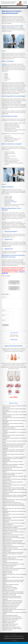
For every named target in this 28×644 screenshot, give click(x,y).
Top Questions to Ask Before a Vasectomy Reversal (14, 450)
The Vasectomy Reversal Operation (10, 563)
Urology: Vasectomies (7, 586)
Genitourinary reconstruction (11, 202)
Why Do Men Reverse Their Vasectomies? (12, 617)
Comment (4, 297)
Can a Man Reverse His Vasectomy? (10, 570)
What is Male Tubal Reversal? (9, 626)
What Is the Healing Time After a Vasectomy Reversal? (14, 557)
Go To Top (14, 634)
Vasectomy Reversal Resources (9, 558)
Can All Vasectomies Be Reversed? (10, 615)
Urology (9, 276)
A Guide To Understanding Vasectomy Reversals (13, 552)
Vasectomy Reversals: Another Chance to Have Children (14, 282)
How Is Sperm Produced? (8, 567)
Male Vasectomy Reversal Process (10, 607)
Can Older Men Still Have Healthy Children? (12, 629)
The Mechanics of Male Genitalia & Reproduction (13, 593)
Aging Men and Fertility (7, 573)
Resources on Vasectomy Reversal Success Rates (13, 564)
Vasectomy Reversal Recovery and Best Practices (13, 488)
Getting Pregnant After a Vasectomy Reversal (12, 601)
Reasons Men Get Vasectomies (9, 595)
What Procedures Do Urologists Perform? (11, 627)
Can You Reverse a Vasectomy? (9, 566)
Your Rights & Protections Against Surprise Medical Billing (14, 638)
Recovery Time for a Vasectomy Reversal (11, 604)
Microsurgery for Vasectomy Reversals (11, 605)
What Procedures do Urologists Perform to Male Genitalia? (14, 288)
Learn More (14, 397)
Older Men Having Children (8, 590)
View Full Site (14, 640)
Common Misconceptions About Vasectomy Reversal (14, 444)
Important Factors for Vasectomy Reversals (12, 596)
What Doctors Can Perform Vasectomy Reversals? (13, 580)
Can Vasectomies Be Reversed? (9, 608)
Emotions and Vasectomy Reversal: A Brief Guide (13, 504)
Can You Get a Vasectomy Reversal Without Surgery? (14, 568)
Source (4, 51)
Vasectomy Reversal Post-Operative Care (11, 503)
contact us (21, 272)
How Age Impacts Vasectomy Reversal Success (13, 445)
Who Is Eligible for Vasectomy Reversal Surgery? (13, 592)
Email (3, 315)
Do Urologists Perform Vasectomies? (10, 624)
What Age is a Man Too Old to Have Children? (12, 602)
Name (3, 311)
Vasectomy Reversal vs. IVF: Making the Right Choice (14, 457)
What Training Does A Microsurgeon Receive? (12, 618)
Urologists (4, 64)
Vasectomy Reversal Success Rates (10, 620)
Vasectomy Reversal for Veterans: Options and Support (14, 495)
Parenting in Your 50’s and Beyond (10, 589)
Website (3, 320)
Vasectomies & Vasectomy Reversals (10, 585)
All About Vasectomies (7, 571)
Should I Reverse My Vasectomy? (10, 588)
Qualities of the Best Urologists (9, 621)
